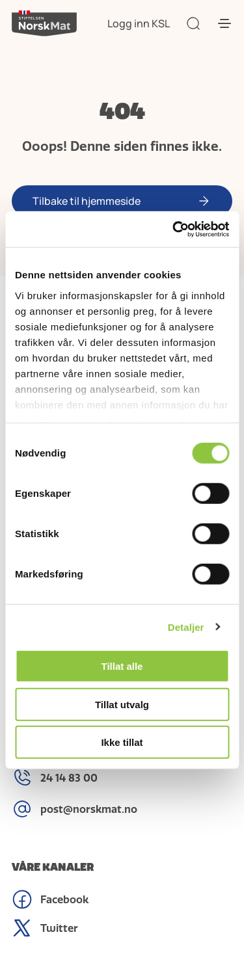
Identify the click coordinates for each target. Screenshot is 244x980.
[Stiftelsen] (44, 23)
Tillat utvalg (122, 704)
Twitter (45, 928)
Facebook (50, 899)
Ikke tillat (122, 742)
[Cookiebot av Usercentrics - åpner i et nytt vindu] (174, 229)
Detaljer (186, 627)
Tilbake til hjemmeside (87, 201)
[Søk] (193, 23)
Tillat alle (122, 666)
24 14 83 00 (55, 778)
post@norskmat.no (75, 809)
